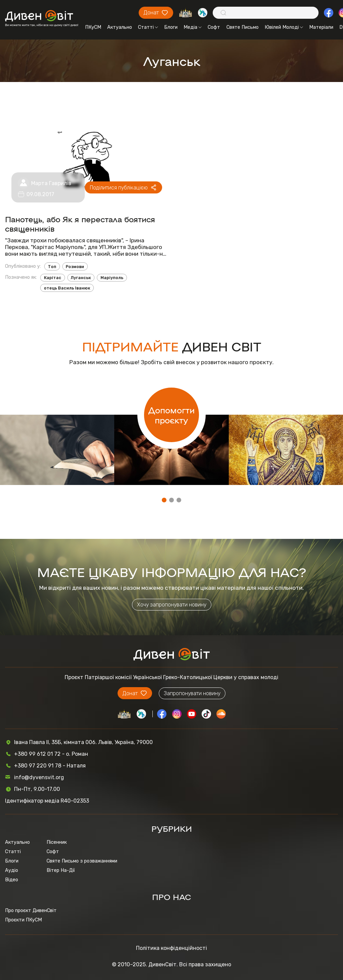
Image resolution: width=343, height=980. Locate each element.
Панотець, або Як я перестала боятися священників (80, 224)
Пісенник (57, 842)
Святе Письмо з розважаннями (82, 861)
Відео (12, 880)
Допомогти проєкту (171, 415)
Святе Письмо (243, 27)
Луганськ (81, 278)
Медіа (193, 27)
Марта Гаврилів (51, 183)
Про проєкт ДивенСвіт (31, 910)
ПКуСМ (93, 27)
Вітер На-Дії (61, 870)
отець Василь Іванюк (67, 288)
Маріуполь (112, 278)
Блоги (171, 27)
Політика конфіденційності (171, 948)
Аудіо (12, 870)
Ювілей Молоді (284, 27)
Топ (52, 267)
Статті (148, 27)
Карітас (53, 278)
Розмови (75, 267)
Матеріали (321, 27)
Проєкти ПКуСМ (23, 920)
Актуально (120, 27)
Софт (214, 27)
